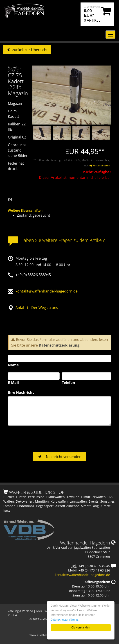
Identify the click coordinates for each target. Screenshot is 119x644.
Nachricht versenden (60, 457)
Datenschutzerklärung (59, 345)
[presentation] (42, 439)
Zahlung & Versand (20, 611)
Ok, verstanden (81, 627)
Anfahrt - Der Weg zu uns (37, 308)
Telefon (68, 383)
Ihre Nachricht (21, 392)
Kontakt (13, 615)
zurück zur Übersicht (29, 50)
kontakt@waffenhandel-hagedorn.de (47, 291)
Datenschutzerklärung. (65, 620)
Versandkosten (100, 165)
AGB (39, 611)
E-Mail (13, 383)
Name (13, 365)
